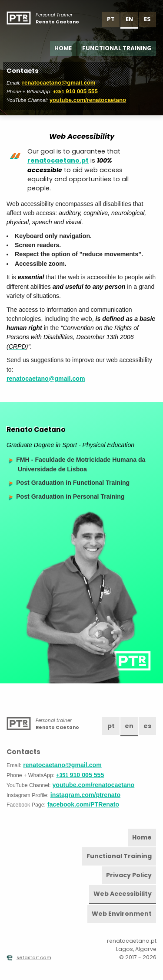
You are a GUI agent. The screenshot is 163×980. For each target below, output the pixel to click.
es (147, 19)
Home (63, 48)
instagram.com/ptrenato (85, 795)
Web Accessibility (123, 894)
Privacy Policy (129, 875)
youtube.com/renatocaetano (88, 100)
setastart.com (29, 958)
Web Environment (122, 914)
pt (111, 19)
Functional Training (117, 48)
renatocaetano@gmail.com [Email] (59, 83)
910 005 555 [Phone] (75, 91)
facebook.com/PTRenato (83, 804)
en (129, 19)
